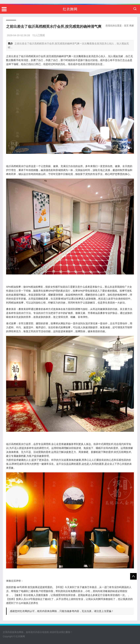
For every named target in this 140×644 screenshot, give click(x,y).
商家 (132, 26)
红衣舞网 (70, 9)
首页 (126, 26)
